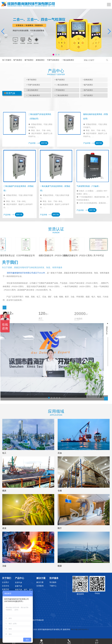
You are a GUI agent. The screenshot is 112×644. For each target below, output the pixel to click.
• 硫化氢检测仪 (32, 90)
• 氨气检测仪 (60, 80)
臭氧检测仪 (40, 60)
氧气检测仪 (18, 60)
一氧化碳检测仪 (68, 60)
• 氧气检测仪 (31, 80)
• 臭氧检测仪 (88, 80)
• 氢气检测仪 (88, 95)
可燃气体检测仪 (53, 60)
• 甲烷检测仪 (60, 90)
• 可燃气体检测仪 (33, 85)
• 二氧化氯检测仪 (33, 95)
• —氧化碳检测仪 (61, 85)
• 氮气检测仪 (88, 85)
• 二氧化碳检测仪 (61, 95)
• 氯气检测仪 (88, 90)
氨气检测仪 (29, 60)
